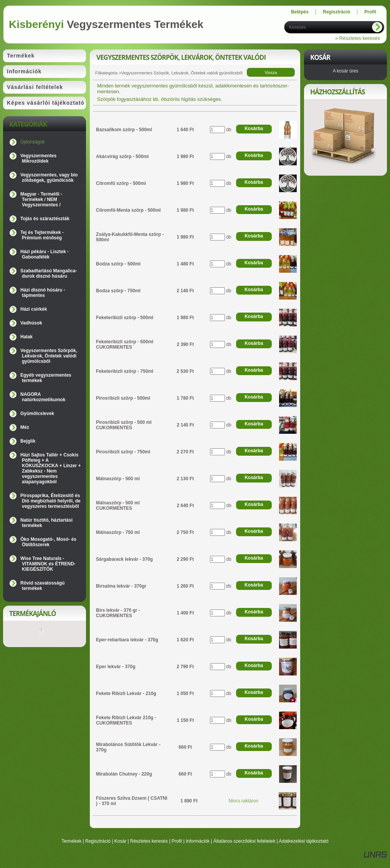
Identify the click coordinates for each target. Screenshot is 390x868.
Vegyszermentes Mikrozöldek (38, 158)
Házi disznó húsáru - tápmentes (43, 293)
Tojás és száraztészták (45, 219)
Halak (26, 337)
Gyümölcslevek (37, 413)
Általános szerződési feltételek (244, 841)
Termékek (71, 841)
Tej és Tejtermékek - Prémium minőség (42, 235)
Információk (198, 841)
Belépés (300, 12)
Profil (177, 841)
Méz (25, 427)
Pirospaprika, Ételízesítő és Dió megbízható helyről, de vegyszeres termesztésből (50, 501)
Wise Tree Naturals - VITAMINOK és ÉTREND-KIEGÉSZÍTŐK (48, 564)
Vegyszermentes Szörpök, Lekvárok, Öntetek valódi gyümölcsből (49, 356)
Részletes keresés (149, 841)
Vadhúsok (31, 323)
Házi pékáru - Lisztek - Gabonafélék (45, 254)
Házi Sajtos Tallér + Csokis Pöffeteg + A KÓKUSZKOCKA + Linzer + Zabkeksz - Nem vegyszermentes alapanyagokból (51, 468)
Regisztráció (98, 841)
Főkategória (106, 73)
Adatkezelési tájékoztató (303, 841)
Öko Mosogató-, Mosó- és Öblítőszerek (48, 542)
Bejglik (28, 441)
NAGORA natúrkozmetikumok (43, 397)
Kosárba (254, 128)
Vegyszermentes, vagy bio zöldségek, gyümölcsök (49, 178)
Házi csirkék (34, 309)
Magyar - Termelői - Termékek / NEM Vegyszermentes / (41, 199)
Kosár (120, 841)
